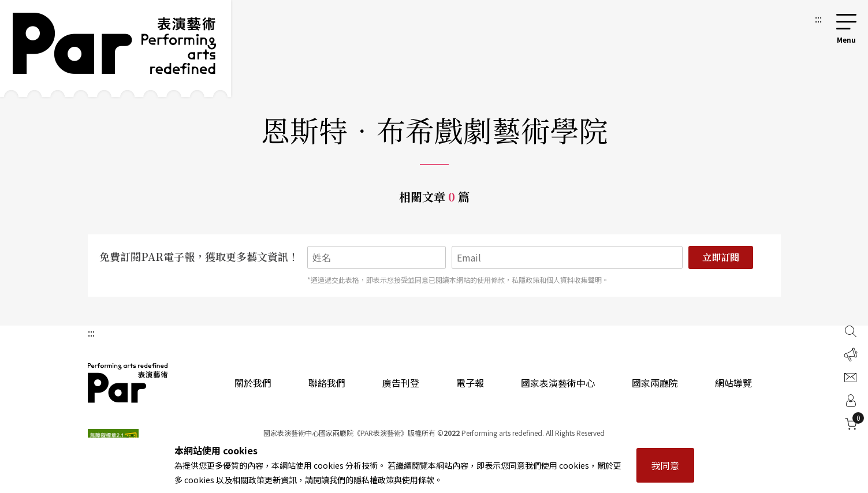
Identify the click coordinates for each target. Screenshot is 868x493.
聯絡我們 (327, 383)
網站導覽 (733, 383)
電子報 (470, 383)
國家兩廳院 (655, 383)
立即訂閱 (721, 257)
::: (818, 18)
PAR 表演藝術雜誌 (128, 383)
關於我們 (253, 383)
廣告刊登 (401, 383)
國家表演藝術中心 (558, 383)
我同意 (665, 465)
